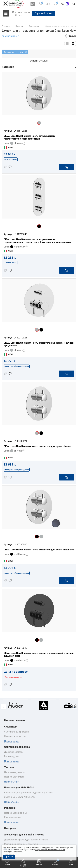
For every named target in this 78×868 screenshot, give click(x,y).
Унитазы (9, 767)
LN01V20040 (20, 234)
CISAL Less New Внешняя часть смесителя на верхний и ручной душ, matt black (39, 654)
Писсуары (10, 828)
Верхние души (11, 756)
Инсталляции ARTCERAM (19, 788)
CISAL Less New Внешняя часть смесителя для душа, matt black (39, 550)
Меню (71, 862)
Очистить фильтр (39, 61)
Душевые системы (14, 752)
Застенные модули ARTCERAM (20, 797)
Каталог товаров (23, 863)
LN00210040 (20, 648)
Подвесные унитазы (15, 777)
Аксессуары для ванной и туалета (24, 835)
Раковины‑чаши (12, 817)
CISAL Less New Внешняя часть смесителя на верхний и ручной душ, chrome (39, 344)
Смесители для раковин (17, 732)
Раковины (10, 808)
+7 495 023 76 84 (22, 12)
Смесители (34, 26)
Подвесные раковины (15, 813)
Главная (7, 862)
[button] (3, 707)
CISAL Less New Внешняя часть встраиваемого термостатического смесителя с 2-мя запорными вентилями (37, 241)
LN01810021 (20, 131)
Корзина (56, 862)
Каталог (19, 26)
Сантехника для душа (17, 747)
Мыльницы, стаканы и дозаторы (21, 844)
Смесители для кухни (15, 736)
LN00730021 (20, 441)
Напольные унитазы (15, 772)
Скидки (39, 862)
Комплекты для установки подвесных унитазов (29, 793)
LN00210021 (20, 338)
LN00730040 (20, 545)
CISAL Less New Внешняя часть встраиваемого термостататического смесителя (30, 137)
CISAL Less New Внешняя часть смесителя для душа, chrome (37, 446)
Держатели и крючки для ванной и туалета (26, 840)
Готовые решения (15, 720)
